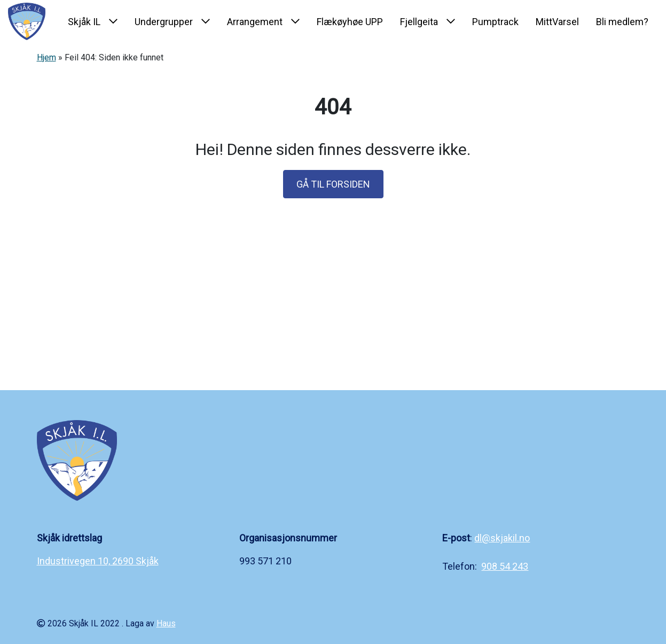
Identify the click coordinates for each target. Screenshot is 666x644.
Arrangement (255, 22)
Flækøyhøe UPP (350, 22)
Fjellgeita (419, 22)
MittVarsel (557, 22)
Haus (166, 623)
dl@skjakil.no (502, 538)
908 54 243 (505, 566)
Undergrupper (164, 22)
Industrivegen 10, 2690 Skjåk (98, 561)
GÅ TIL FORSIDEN (333, 184)
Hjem (46, 57)
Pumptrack (495, 22)
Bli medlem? (622, 22)
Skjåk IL (84, 22)
